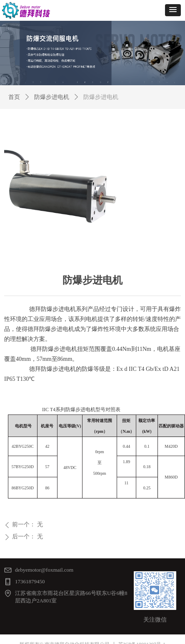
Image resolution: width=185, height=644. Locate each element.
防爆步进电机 (52, 97)
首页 (14, 97)
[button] (173, 10)
